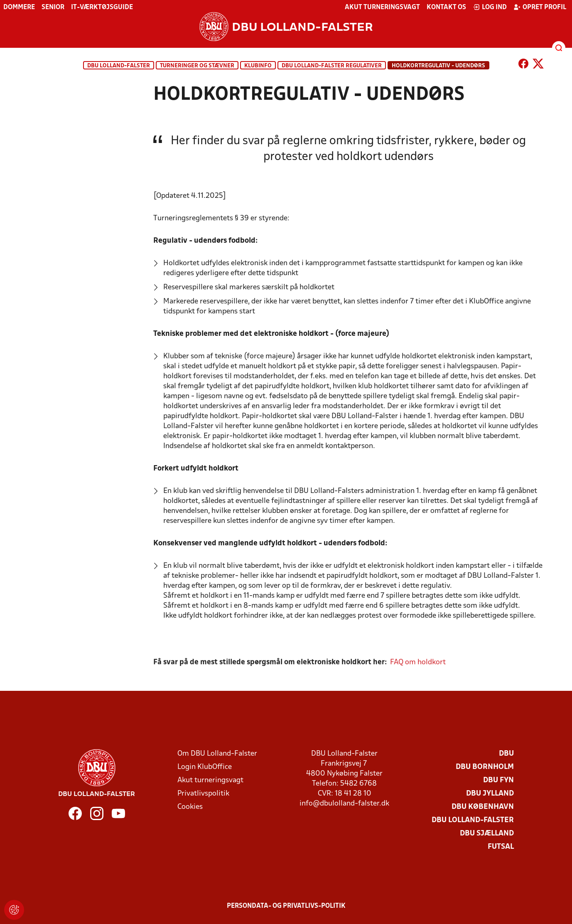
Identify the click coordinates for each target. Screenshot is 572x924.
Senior (53, 7)
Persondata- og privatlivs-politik (286, 906)
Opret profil (540, 7)
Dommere (19, 7)
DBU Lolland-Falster (119, 66)
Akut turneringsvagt (382, 7)
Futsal (501, 847)
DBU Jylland (490, 794)
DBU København (483, 807)
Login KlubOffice (205, 767)
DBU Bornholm (485, 767)
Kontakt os (446, 7)
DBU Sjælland (487, 834)
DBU (506, 754)
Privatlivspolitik (203, 794)
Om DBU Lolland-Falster (217, 754)
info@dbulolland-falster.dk (344, 804)
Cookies (190, 807)
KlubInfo (258, 66)
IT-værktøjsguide (102, 7)
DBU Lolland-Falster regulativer (332, 66)
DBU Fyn (498, 780)
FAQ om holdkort (418, 673)
